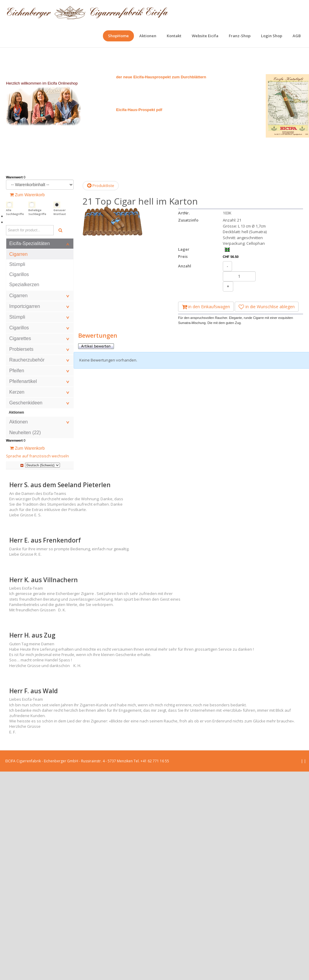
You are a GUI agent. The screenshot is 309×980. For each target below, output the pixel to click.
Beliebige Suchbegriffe (37, 212)
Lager (184, 249)
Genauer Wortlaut (60, 212)
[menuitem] (118, 36)
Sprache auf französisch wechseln (37, 456)
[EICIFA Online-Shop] (87, 12)
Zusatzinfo (188, 220)
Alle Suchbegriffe (15, 212)
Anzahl (185, 266)
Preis (183, 256)
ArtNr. (184, 213)
